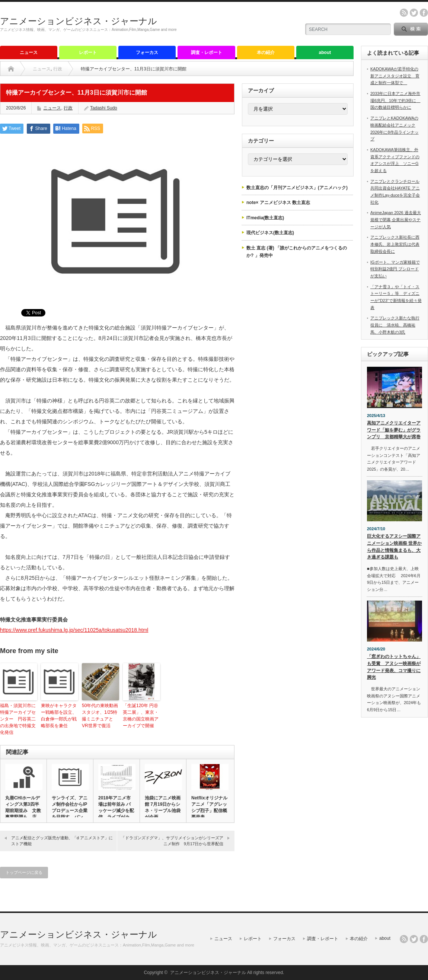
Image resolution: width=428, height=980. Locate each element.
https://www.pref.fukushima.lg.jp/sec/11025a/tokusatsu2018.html (74, 630)
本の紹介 (266, 52)
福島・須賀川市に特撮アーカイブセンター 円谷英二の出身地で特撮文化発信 (18, 719)
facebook (424, 13)
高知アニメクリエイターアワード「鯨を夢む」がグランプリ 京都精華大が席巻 (394, 430)
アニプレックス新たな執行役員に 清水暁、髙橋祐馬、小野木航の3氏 (395, 325)
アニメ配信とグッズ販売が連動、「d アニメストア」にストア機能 (62, 841)
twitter (414, 13)
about (325, 52)
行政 (58, 69)
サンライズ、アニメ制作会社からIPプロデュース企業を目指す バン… (70, 807)
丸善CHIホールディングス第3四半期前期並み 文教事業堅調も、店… (23, 807)
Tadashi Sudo (104, 108)
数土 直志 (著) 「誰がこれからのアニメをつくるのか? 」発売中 (297, 252)
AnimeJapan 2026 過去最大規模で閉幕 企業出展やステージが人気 (396, 219)
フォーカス (147, 52)
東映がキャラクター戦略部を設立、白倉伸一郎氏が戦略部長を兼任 (59, 716)
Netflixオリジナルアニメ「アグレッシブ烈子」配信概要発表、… (209, 807)
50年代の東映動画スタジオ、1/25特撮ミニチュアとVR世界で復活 (100, 716)
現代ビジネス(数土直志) (270, 233)
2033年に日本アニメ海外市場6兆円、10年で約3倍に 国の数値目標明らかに (395, 100)
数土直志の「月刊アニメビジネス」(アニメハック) (297, 188)
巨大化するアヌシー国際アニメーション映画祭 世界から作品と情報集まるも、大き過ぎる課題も (394, 547)
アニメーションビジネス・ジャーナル (79, 21)
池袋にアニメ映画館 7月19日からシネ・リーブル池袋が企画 (163, 807)
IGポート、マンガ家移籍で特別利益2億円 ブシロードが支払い (395, 269)
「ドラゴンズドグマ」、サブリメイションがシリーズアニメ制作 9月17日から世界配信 (172, 841)
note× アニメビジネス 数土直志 (278, 203)
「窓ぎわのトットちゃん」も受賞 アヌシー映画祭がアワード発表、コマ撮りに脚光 (394, 667)
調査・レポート (207, 52)
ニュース (29, 52)
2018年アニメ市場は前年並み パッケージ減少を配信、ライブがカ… (116, 807)
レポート (88, 52)
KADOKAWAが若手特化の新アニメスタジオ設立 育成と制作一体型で (395, 76)
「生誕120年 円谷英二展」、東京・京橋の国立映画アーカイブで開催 (141, 716)
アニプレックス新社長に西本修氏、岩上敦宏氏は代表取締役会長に (395, 244)
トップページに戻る (24, 872)
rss (404, 13)
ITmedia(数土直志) (265, 218)
